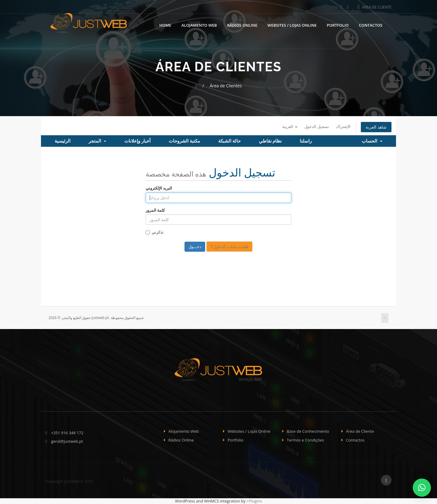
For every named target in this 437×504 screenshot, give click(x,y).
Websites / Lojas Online (292, 25)
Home (165, 25)
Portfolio (338, 25)
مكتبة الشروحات (184, 141)
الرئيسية (63, 141)
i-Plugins (254, 501)
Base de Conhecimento (308, 431)
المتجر (97, 141)
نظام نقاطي (270, 141)
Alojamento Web (199, 25)
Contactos (371, 25)
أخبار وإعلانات (137, 141)
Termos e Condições (305, 440)
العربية (290, 126)
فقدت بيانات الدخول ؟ (229, 246)
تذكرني (155, 232)
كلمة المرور (155, 210)
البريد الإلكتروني (159, 188)
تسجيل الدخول (317, 126)
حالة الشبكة (229, 141)
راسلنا (306, 141)
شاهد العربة (376, 127)
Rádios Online (242, 25)
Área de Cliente (375, 7)
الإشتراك (343, 126)
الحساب (372, 141)
